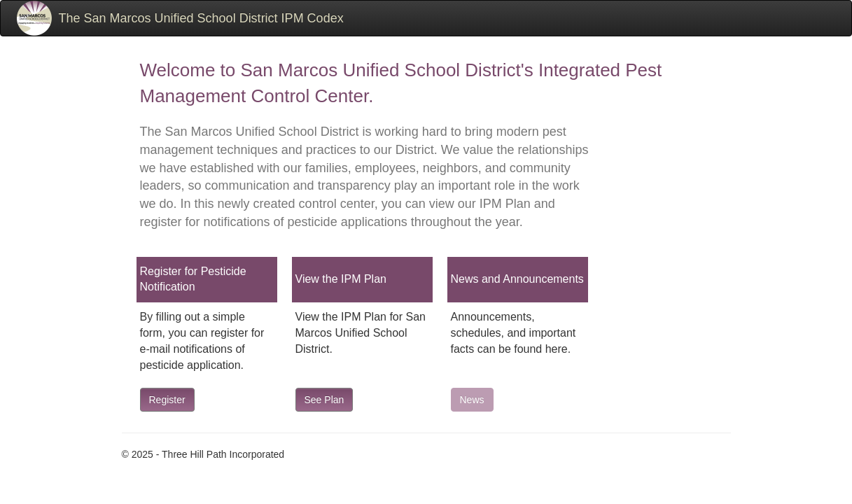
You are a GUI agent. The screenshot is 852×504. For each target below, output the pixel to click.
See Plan (324, 400)
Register (167, 400)
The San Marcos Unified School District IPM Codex (201, 18)
